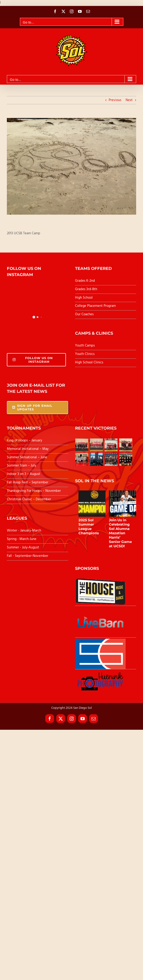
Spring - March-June (22, 539)
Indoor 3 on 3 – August (24, 474)
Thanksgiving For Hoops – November (34, 491)
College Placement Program (95, 306)
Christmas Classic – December (29, 499)
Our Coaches (84, 314)
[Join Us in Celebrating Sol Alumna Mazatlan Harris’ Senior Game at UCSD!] (125, 504)
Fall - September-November (28, 556)
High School (84, 298)
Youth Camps (85, 346)
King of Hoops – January (24, 440)
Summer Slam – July (22, 466)
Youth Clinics (85, 354)
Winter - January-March (24, 531)
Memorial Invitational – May (28, 449)
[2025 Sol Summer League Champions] (95, 504)
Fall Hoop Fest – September (28, 482)
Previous (115, 100)
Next (129, 100)
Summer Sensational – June (27, 457)
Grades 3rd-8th (86, 289)
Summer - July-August (23, 547)
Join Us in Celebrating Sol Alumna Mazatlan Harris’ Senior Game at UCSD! (120, 533)
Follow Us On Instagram (33, 360)
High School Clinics (89, 362)
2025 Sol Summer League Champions (89, 526)
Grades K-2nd (85, 281)
